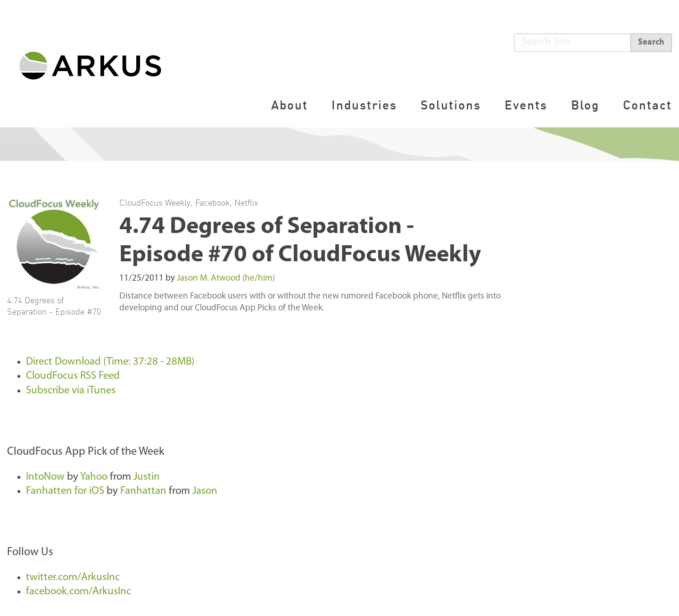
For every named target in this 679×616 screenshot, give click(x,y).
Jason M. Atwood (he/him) (226, 279)
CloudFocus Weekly (155, 202)
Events (526, 105)
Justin (147, 477)
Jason (205, 491)
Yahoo (94, 477)
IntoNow (45, 477)
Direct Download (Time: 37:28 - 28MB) (110, 362)
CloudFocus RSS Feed (73, 376)
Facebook (212, 202)
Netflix (246, 202)
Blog (585, 105)
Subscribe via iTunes (71, 391)
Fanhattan (143, 491)
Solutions (451, 105)
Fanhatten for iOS (65, 491)
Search (651, 42)
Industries (364, 105)
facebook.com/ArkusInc (79, 592)
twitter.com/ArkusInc (73, 578)
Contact (647, 105)
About (290, 105)
